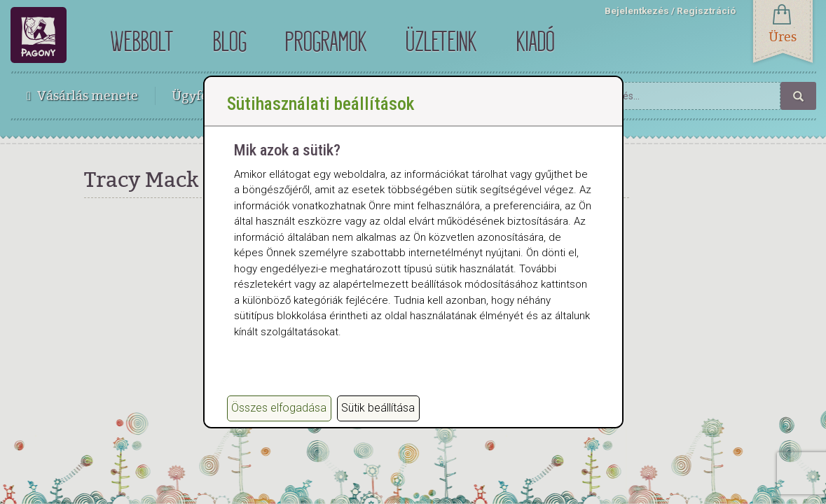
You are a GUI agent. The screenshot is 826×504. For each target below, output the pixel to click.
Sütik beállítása (378, 408)
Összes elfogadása (279, 408)
